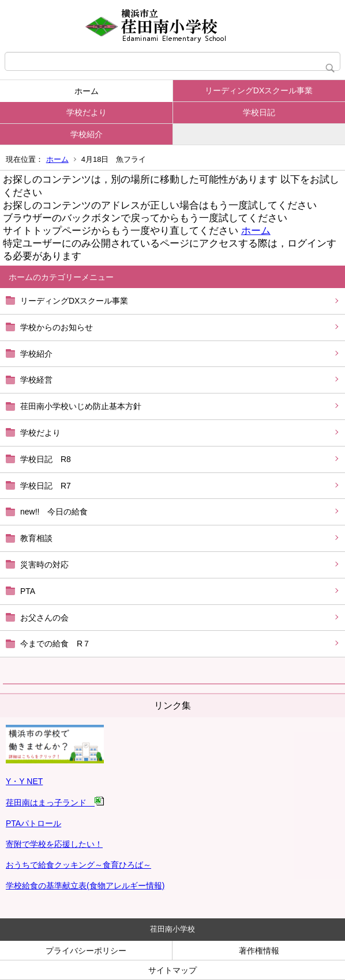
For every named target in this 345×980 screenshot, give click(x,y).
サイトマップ (172, 970)
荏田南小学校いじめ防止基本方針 (81, 406)
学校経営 (36, 380)
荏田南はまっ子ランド (55, 803)
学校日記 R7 (46, 486)
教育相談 (36, 538)
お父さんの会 (44, 618)
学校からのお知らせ (57, 327)
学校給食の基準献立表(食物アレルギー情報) (85, 886)
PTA (28, 591)
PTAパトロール (33, 823)
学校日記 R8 (46, 459)
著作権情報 (259, 951)
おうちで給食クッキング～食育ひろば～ (78, 865)
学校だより (87, 112)
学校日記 (259, 112)
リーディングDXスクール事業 (259, 90)
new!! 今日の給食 (54, 512)
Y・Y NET (24, 781)
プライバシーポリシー (86, 951)
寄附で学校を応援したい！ (54, 844)
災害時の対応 (44, 565)
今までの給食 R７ (55, 644)
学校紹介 (87, 134)
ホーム (87, 91)
